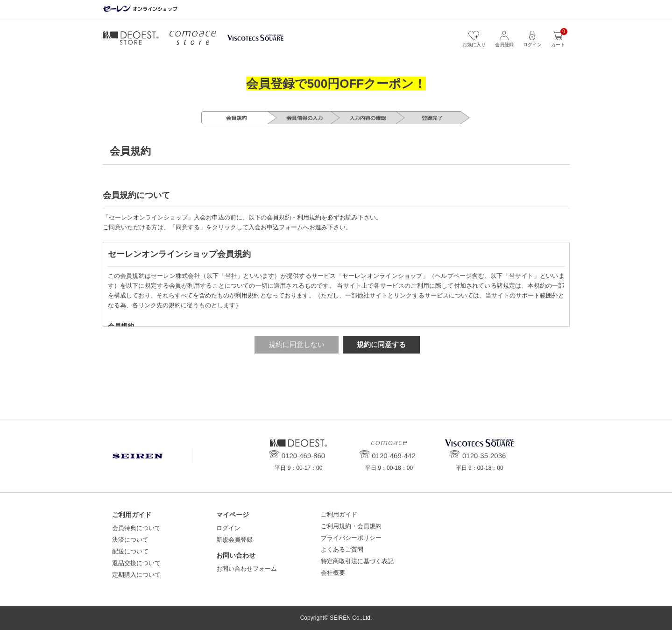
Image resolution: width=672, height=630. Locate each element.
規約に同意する (381, 344)
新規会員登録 (234, 540)
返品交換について (136, 563)
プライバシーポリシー (351, 538)
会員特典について (136, 528)
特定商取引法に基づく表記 (357, 561)
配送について (130, 551)
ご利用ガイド (339, 514)
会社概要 (333, 573)
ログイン (228, 528)
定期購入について (136, 575)
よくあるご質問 (342, 549)
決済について (130, 540)
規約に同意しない (297, 344)
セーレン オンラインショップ (140, 9)
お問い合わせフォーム (247, 569)
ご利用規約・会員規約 (351, 526)
